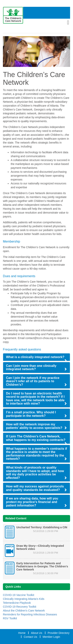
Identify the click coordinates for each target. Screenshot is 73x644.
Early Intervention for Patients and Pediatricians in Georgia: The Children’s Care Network (42, 566)
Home (22, 633)
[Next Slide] (65, 52)
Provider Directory (59, 633)
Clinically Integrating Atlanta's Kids (24, 599)
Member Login (51, 637)
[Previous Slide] (8, 52)
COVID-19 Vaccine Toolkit (19, 595)
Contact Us (30, 637)
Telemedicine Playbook (17, 603)
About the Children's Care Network (24, 611)
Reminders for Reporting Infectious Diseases (30, 614)
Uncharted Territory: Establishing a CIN (42, 527)
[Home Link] (13, 15)
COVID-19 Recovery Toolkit (20, 607)
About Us (37, 633)
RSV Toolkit (10, 618)
